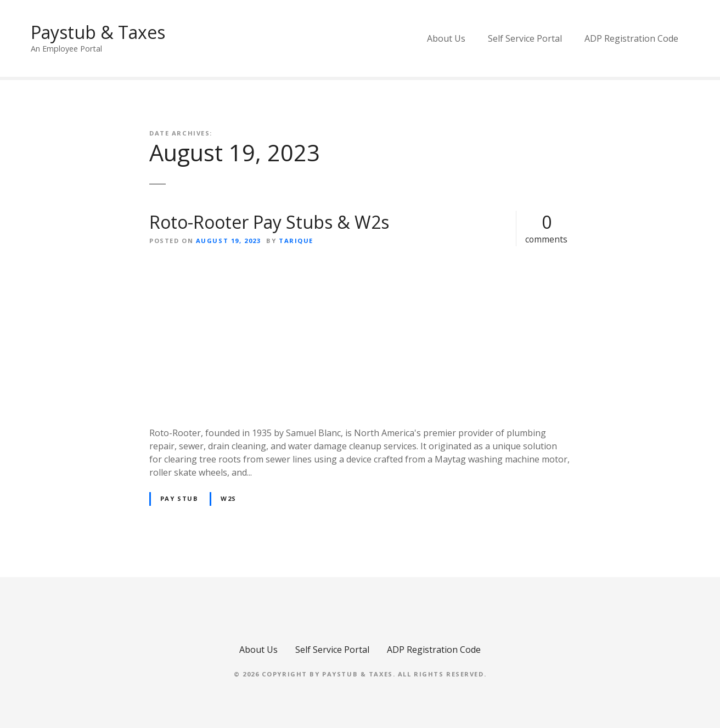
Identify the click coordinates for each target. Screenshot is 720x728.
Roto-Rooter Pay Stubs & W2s (269, 222)
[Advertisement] (360, 336)
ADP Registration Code (631, 38)
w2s (229, 498)
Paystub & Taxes (98, 32)
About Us (446, 38)
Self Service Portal (525, 38)
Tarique (296, 241)
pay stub (179, 498)
